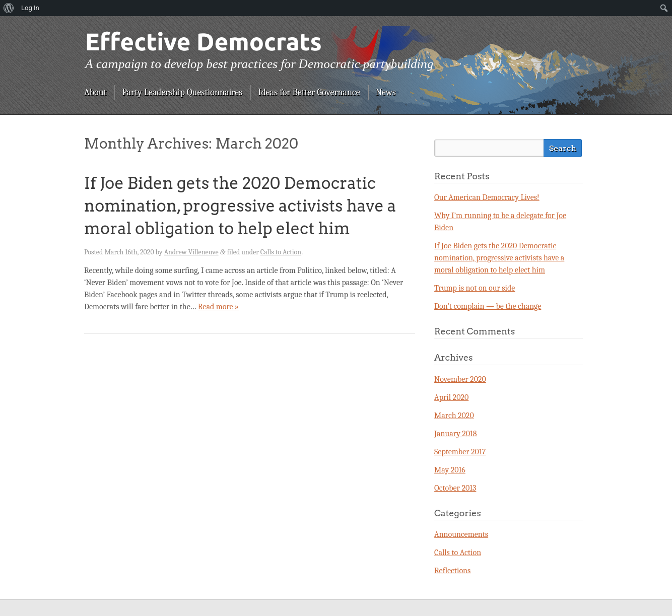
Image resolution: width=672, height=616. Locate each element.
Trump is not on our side (475, 288)
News (386, 92)
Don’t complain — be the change (488, 306)
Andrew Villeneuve (191, 252)
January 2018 (456, 434)
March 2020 (454, 416)
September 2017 (460, 452)
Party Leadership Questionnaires (182, 92)
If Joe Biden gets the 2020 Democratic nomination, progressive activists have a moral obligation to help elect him (240, 206)
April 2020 (451, 397)
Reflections (452, 571)
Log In (30, 8)
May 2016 (450, 470)
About (95, 92)
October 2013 (455, 488)
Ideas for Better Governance (309, 92)
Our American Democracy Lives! (487, 197)
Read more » (218, 307)
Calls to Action (281, 252)
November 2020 (460, 379)
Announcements (461, 534)
